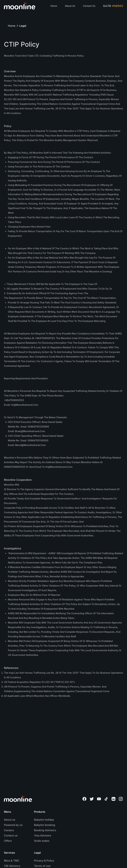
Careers (9, 830)
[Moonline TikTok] (106, 799)
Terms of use (42, 866)
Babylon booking (45, 825)
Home (54, 6)
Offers (8, 841)
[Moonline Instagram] (121, 799)
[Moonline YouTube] (99, 799)
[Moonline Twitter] (92, 799)
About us (10, 820)
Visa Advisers (43, 835)
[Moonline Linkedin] (113, 799)
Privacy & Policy (44, 861)
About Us (70, 6)
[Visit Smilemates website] (113, 6)
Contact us (11, 835)
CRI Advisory (12, 866)
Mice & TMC (12, 861)
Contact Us (89, 6)
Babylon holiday (44, 820)
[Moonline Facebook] (84, 799)
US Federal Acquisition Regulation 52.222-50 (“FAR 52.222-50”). (40, 682)
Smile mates (42, 841)
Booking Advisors (45, 830)
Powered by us (13, 825)
